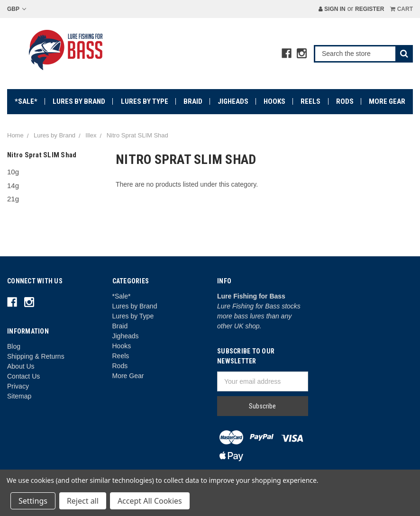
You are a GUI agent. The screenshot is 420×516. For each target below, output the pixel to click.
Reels (310, 101)
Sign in (332, 9)
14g (13, 186)
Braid (193, 101)
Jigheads (233, 101)
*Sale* (26, 101)
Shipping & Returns (36, 356)
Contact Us (23, 376)
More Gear (387, 101)
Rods (345, 101)
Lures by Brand (79, 101)
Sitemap (19, 396)
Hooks (274, 101)
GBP (17, 9)
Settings (33, 501)
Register (370, 9)
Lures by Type (145, 101)
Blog (14, 346)
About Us (21, 366)
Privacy (18, 386)
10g (13, 172)
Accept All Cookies (150, 501)
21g (13, 199)
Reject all (83, 501)
